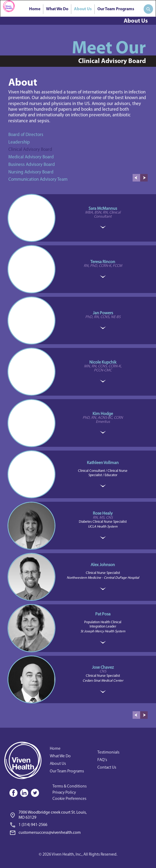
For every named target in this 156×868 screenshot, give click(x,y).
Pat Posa (103, 614)
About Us (83, 9)
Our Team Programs (116, 9)
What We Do (57, 9)
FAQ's (102, 760)
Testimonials (108, 752)
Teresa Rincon (103, 262)
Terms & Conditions (70, 786)
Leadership (19, 142)
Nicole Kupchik (103, 362)
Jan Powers (103, 313)
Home (35, 9)
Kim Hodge (103, 414)
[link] (50, 824)
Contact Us (107, 768)
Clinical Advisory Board (30, 150)
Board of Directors (26, 135)
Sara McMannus (103, 209)
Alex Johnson (103, 565)
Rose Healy (103, 514)
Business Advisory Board (32, 165)
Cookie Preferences (69, 799)
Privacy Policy (64, 793)
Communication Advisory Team (38, 179)
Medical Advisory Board (31, 157)
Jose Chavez (103, 668)
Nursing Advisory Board (31, 172)
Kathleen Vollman (103, 463)
